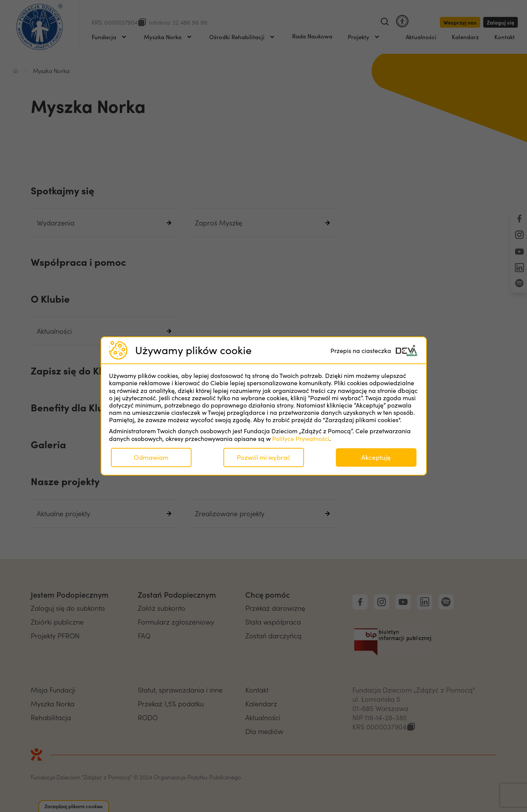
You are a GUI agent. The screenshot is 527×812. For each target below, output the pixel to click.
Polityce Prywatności (301, 438)
